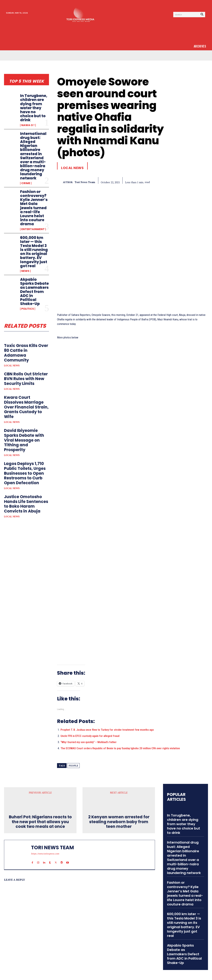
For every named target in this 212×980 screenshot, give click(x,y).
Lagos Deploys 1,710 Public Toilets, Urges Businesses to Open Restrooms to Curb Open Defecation (25, 473)
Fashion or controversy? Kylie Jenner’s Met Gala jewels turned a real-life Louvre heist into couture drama (34, 208)
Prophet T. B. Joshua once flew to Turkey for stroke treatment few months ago (107, 730)
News (25, 271)
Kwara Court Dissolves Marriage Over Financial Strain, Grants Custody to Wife (26, 407)
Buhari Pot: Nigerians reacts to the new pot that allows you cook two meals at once (40, 822)
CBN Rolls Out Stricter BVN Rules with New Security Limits (26, 379)
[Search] (202, 15)
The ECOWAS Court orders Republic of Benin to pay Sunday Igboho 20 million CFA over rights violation (120, 748)
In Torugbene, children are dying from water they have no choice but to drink (34, 108)
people (73, 766)
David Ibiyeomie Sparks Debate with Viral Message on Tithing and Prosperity (24, 440)
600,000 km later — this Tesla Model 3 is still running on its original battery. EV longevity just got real (34, 252)
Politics (28, 309)
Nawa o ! (28, 125)
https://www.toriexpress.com (45, 854)
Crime (26, 183)
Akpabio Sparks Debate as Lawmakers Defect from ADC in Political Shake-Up (34, 292)
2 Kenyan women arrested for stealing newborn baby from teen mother (119, 822)
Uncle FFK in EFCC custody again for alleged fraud (90, 736)
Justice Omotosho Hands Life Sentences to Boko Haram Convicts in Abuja (26, 504)
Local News (12, 366)
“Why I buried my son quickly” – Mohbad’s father (89, 742)
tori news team (85, 182)
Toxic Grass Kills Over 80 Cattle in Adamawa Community (26, 353)
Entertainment (33, 229)
